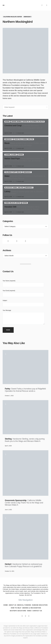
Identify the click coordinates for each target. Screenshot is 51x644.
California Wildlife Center (13, 17)
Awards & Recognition (32, 608)
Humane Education (40, 605)
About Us (13, 605)
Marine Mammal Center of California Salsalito (28, 122)
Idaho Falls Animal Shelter (24, 139)
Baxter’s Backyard (18, 611)
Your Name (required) (23, 283)
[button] (4, 5)
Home (6, 605)
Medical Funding (24, 605)
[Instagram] (25, 241)
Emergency (27, 17)
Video (29, 611)
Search (47, 107)
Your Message (24, 317)
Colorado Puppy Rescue (13, 172)
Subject (23, 303)
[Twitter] (17, 241)
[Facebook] (8, 241)
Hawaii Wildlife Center (13, 203)
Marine (7, 122)
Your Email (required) (23, 293)
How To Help (16, 608)
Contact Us (37, 611)
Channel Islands (11, 155)
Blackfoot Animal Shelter (14, 188)
